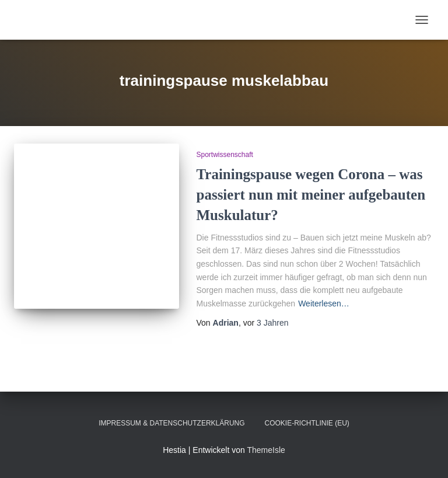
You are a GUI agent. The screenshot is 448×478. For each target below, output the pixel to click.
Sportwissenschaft (225, 155)
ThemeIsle (266, 450)
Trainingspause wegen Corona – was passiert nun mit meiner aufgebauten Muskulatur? (311, 195)
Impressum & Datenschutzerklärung (171, 423)
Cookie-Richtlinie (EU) (307, 423)
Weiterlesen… (324, 303)
